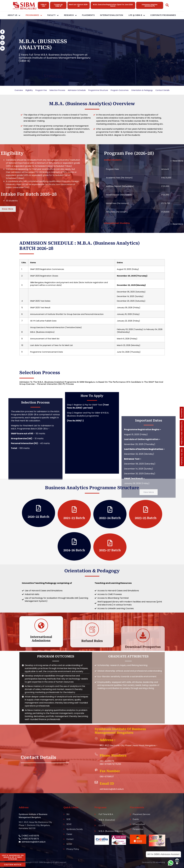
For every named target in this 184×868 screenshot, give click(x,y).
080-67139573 (107, 764)
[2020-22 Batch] (39, 508)
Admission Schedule (77, 90)
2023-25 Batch (146, 518)
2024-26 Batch (74, 550)
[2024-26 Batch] (74, 542)
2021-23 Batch (74, 518)
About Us (11, 15)
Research (70, 15)
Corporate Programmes (167, 15)
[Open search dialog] (167, 6)
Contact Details (162, 90)
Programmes (32, 15)
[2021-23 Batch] (74, 509)
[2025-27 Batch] (110, 543)
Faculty (52, 15)
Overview (19, 90)
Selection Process (57, 90)
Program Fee (41, 90)
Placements (89, 15)
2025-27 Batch (110, 550)
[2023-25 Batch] (146, 509)
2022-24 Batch (110, 518)
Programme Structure (98, 90)
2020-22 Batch (39, 517)
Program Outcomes (120, 90)
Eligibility (29, 90)
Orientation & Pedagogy (142, 90)
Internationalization (113, 15)
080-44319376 (107, 761)
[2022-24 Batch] (110, 509)
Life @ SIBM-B (139, 15)
